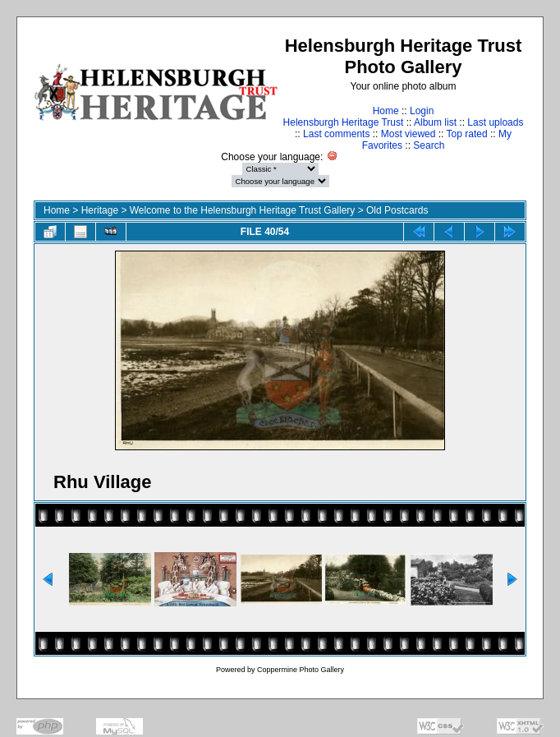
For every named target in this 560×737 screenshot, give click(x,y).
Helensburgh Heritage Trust (344, 122)
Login (422, 111)
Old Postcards (397, 210)
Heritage (100, 210)
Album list (435, 122)
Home (386, 111)
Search (429, 145)
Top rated (467, 134)
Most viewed (409, 134)
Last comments (336, 134)
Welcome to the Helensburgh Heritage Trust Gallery (243, 210)
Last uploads (495, 122)
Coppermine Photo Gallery (301, 670)
